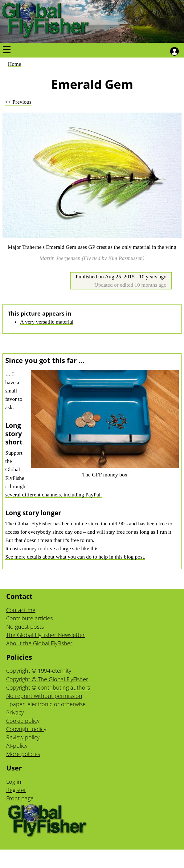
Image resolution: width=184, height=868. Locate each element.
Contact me (21, 610)
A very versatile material (47, 322)
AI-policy (17, 746)
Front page (20, 798)
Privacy (15, 712)
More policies (23, 754)
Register (16, 790)
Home (15, 64)
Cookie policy (23, 721)
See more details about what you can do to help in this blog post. (75, 557)
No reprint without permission (44, 696)
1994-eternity (55, 671)
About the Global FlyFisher (39, 643)
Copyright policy (26, 729)
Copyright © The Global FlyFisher (47, 679)
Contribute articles (29, 618)
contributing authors (64, 687)
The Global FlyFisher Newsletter (45, 635)
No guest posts (25, 627)
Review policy (23, 737)
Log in (14, 782)
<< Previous (18, 102)
